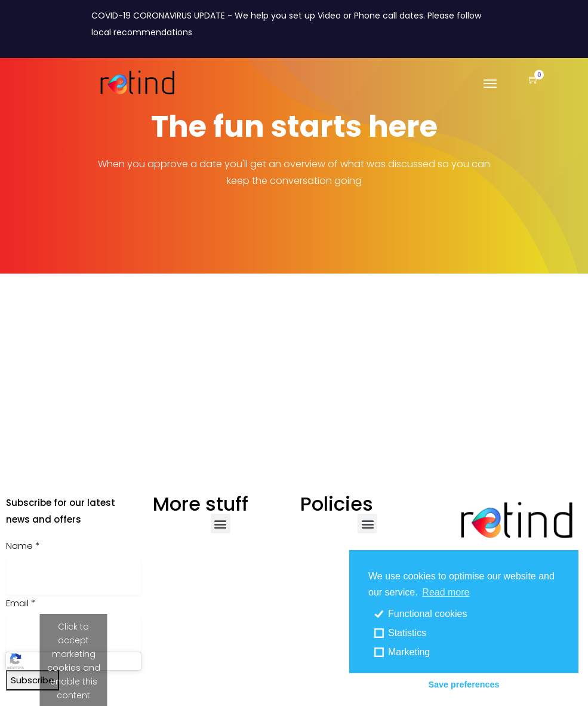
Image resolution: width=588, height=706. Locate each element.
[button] (528, 80)
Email (21, 603)
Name (23, 546)
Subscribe (33, 680)
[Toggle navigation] (490, 90)
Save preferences (464, 684)
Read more (446, 592)
